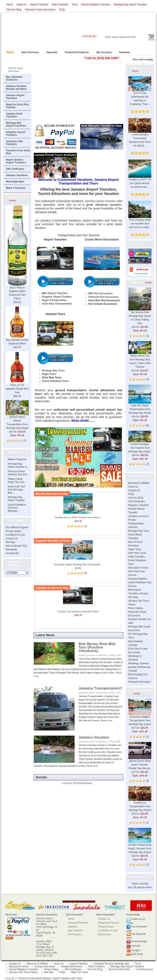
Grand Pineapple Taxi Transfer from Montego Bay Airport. (140, 444)
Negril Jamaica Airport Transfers (16, 161)
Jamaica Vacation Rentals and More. (16, 88)
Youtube (136, 946)
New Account (146, 43)
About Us (21, 4)
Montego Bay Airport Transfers (130, 4)
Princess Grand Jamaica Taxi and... (18, 473)
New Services (29, 51)
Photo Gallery (136, 608)
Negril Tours (135, 549)
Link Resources (145, 969)
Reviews (123, 51)
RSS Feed (137, 954)
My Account (102, 51)
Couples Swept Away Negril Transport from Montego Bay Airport (140, 844)
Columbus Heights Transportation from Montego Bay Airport (140, 715)
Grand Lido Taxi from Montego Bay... (16, 490)
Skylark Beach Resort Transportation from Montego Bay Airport (17, 418)
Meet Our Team (80, 972)
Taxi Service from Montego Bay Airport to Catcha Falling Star (140, 311)
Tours (75, 4)
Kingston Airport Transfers (16, 134)
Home (10, 4)
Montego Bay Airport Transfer (16, 499)
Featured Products (75, 51)
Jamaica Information (119, 969)
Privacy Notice (13, 531)
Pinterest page (139, 942)
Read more (107, 720)
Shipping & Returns (108, 923)
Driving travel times (45, 967)
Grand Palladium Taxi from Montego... (17, 508)
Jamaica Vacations (17, 175)
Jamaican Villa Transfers (14, 143)
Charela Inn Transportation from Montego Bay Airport (140, 802)
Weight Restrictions (72, 967)
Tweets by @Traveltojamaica (77, 783)
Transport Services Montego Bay (111, 964)
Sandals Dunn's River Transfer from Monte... (78, 517)
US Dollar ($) (89, 36)
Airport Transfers (39, 4)
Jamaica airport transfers (101, 201)
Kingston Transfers (138, 505)
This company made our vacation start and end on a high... (140, 218)
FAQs (62, 10)
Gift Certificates (15, 169)
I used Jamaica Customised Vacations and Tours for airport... (140, 135)
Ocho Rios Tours (137, 553)
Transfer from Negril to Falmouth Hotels (78, 611)
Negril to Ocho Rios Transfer (17, 106)
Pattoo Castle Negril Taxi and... (17, 480)
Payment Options (138, 579)
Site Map (10, 542)
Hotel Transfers (60, 4)
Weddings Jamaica (138, 663)
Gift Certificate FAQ (16, 546)
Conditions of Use (15, 535)
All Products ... (76, 934)
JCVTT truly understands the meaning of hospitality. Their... (140, 94)
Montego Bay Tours (139, 531)
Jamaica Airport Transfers (15, 97)
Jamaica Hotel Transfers (14, 115)
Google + (136, 951)
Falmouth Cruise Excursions (40, 10)
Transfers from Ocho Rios (18, 152)
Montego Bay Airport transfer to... (18, 465)
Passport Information (140, 682)
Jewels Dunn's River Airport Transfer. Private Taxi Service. (140, 759)
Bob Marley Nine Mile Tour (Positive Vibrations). (97, 647)
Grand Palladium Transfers (96, 4)
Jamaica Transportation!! (101, 688)
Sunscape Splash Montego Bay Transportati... (78, 564)
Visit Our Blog (14, 10)
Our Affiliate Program (17, 527)
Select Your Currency (15, 563)
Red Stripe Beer (15, 182)
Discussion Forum (138, 568)
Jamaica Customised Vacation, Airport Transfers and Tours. (50, 978)
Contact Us (12, 538)
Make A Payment (16, 188)
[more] (12, 200)
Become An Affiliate (139, 483)
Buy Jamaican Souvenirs (14, 78)
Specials (50, 51)
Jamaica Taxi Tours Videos (23, 972)
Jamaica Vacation (94, 737)
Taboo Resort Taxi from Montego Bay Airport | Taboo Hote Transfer (140, 357)
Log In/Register (99, 43)
